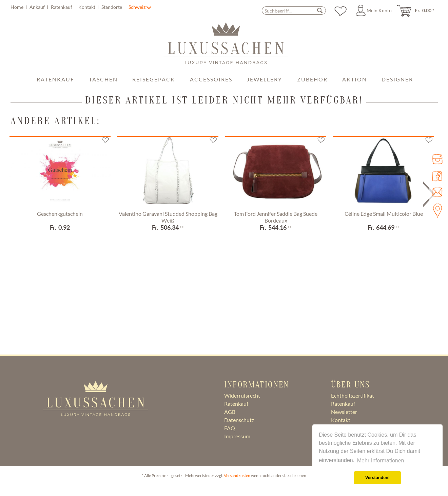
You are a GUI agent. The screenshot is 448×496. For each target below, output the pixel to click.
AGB (230, 412)
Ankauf (38, 7)
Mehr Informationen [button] (381, 461)
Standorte (112, 7)
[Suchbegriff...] (294, 11)
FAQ (230, 428)
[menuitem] (69, 7)
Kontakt (87, 7)
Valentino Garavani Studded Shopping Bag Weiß (168, 217)
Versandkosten (237, 475)
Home (17, 7)
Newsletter (344, 412)
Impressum (237, 436)
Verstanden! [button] (377, 478)
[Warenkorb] (418, 11)
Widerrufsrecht (242, 395)
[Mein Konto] (375, 11)
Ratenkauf (62, 7)
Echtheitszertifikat (353, 395)
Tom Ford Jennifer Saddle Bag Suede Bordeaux (276, 217)
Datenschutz (239, 420)
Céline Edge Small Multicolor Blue (384, 214)
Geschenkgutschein (60, 214)
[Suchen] (320, 10)
